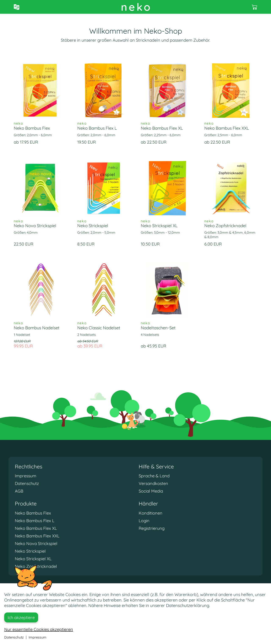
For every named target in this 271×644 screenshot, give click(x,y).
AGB (19, 491)
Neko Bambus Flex (33, 513)
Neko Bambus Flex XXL (37, 536)
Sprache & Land (154, 476)
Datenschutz (27, 483)
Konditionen (151, 513)
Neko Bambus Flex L (35, 521)
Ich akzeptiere (21, 617)
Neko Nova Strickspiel (36, 543)
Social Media (151, 491)
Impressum (26, 476)
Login (144, 521)
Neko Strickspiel (30, 551)
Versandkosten (153, 483)
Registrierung (152, 528)
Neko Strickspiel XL (33, 559)
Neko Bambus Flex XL (36, 528)
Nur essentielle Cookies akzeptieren (39, 629)
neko (136, 7)
